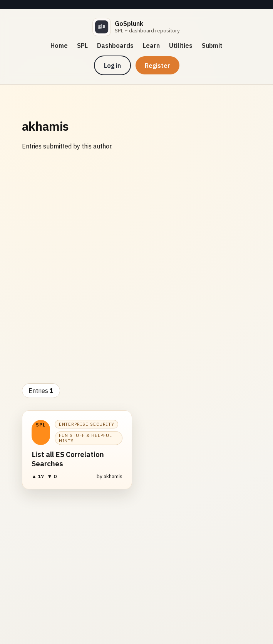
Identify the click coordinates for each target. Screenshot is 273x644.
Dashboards (115, 46)
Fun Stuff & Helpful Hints (85, 438)
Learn (151, 46)
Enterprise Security (87, 424)
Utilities (181, 46)
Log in (112, 66)
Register (157, 66)
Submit (212, 46)
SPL (82, 46)
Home (59, 46)
